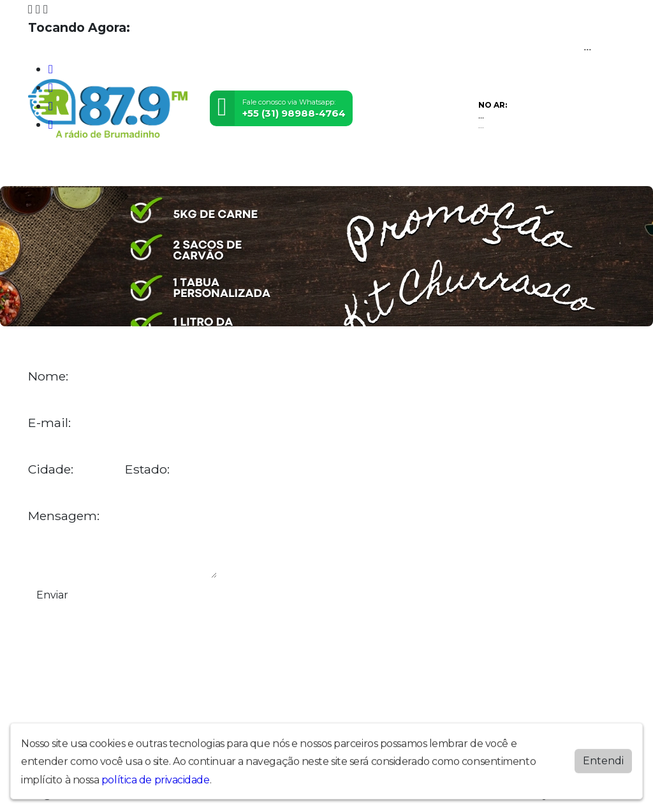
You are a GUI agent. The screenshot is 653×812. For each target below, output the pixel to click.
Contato (343, 169)
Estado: (147, 469)
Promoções (396, 169)
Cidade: (51, 469)
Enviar (52, 595)
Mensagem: (64, 516)
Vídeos (148, 169)
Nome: (48, 376)
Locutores (238, 169)
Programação (95, 169)
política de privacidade (156, 786)
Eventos (188, 169)
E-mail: (49, 423)
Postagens (293, 169)
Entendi (603, 766)
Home (44, 169)
